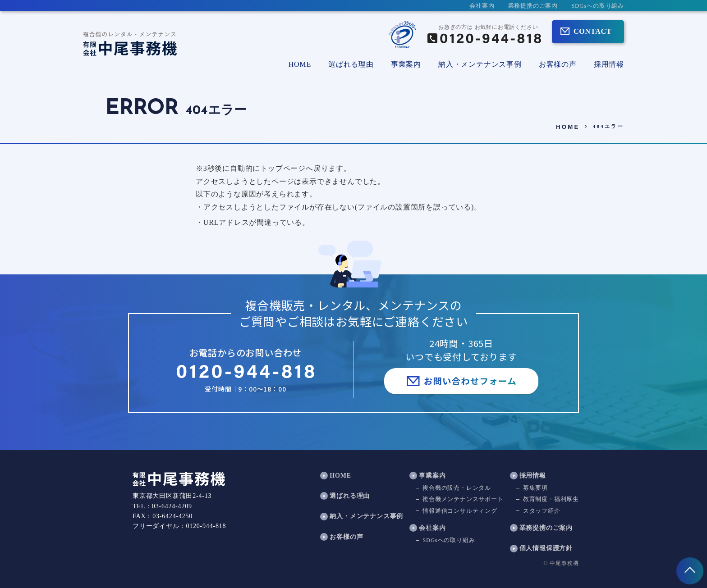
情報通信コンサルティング (460, 511)
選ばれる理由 (351, 64)
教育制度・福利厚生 (551, 500)
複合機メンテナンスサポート (463, 500)
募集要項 (535, 488)
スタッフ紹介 (542, 511)
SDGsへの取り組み (598, 6)
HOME (300, 64)
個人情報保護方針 (546, 549)
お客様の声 (558, 64)
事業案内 (432, 476)
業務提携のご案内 (533, 6)
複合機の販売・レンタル (457, 488)
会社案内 (482, 6)
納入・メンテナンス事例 (480, 64)
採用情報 (609, 64)
